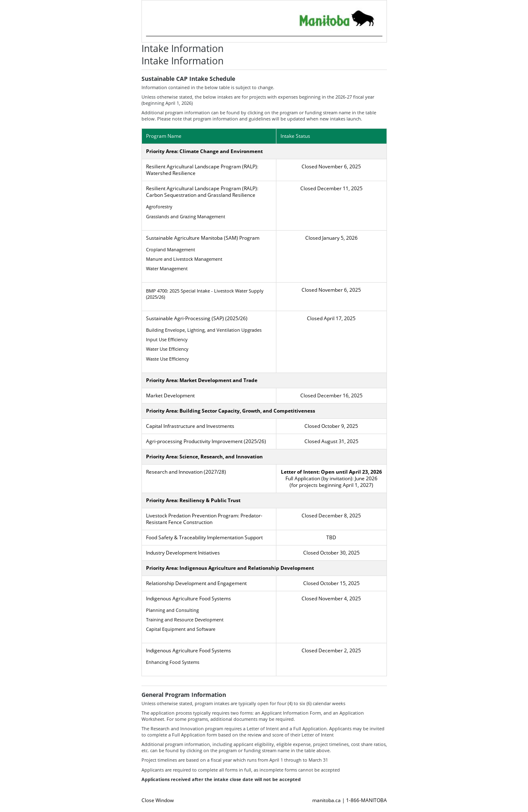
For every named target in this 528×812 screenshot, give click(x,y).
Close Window (158, 800)
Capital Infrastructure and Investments (190, 426)
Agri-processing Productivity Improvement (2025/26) (206, 441)
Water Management (167, 268)
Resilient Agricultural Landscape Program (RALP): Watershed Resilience (202, 170)
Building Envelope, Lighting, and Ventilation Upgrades (204, 330)
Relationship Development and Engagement (196, 583)
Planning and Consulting (172, 610)
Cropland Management (171, 249)
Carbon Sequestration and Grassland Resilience (201, 195)
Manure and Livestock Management (184, 259)
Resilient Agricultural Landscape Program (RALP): (202, 188)
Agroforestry (159, 207)
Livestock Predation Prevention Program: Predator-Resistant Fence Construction (204, 519)
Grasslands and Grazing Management (186, 216)
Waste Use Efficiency (167, 359)
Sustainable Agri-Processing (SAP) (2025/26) (197, 318)
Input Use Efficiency (167, 339)
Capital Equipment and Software (181, 629)
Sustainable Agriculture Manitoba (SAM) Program (203, 238)
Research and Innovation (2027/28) (186, 472)
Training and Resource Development (185, 620)
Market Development (170, 395)
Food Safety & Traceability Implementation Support (204, 537)
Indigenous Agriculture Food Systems (189, 598)
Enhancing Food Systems (173, 662)
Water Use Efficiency (167, 349)
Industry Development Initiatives (183, 553)
